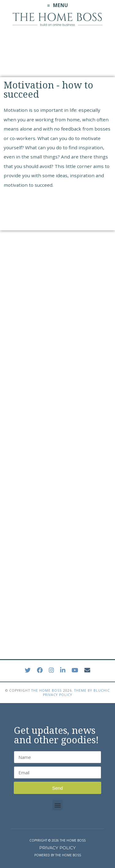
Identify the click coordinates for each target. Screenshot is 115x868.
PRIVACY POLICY (57, 848)
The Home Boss (47, 690)
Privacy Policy (57, 695)
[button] (57, 805)
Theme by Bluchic (92, 690)
